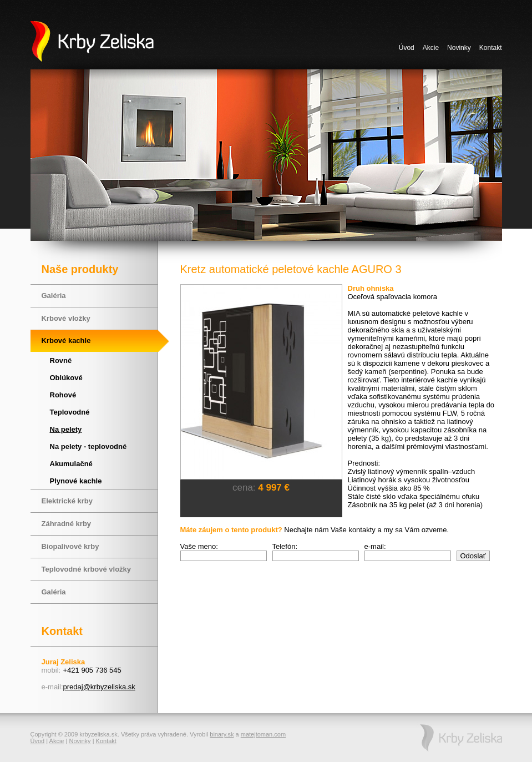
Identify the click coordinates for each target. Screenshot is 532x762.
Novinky (459, 48)
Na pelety (66, 429)
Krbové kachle (66, 340)
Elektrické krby (67, 501)
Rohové (63, 395)
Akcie (431, 48)
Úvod (407, 48)
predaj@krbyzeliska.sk (99, 687)
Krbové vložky (66, 318)
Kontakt (491, 48)
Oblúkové (66, 378)
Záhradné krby (67, 524)
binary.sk (222, 734)
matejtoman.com (263, 734)
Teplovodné (70, 412)
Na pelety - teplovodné (88, 446)
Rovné (61, 360)
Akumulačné (71, 464)
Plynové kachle (76, 481)
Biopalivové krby (70, 546)
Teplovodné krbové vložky (87, 569)
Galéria (54, 296)
